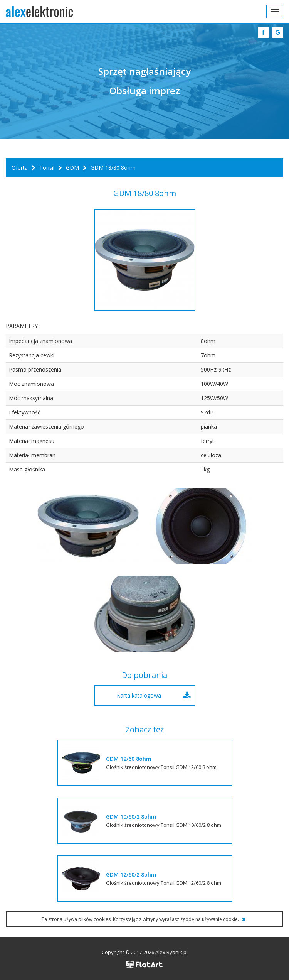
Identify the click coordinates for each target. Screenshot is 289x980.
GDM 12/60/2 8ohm (131, 874)
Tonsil (47, 168)
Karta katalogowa (139, 695)
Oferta (20, 168)
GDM (72, 168)
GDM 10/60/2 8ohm (131, 817)
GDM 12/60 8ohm (129, 759)
